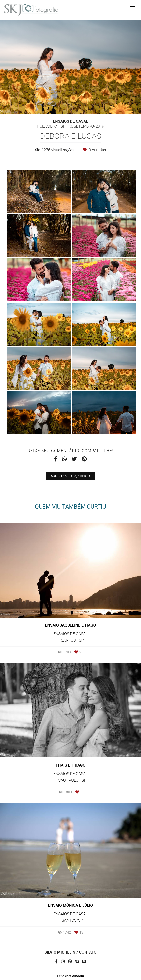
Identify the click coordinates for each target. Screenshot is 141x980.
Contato (88, 952)
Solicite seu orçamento (70, 476)
